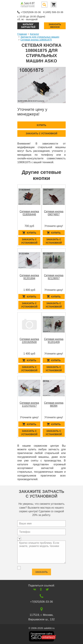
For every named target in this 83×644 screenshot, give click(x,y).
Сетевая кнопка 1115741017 (29, 404)
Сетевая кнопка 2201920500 (29, 341)
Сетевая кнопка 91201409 (54, 341)
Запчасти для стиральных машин (40, 37)
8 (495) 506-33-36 (53, 12)
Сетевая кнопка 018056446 (29, 213)
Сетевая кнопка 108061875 (36, 40)
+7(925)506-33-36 (31, 12)
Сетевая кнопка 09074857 (54, 213)
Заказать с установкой (41, 133)
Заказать (41, 571)
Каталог (35, 34)
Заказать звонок (55, 26)
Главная (22, 34)
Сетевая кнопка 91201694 (29, 277)
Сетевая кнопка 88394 (54, 404)
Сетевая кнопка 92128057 (54, 277)
